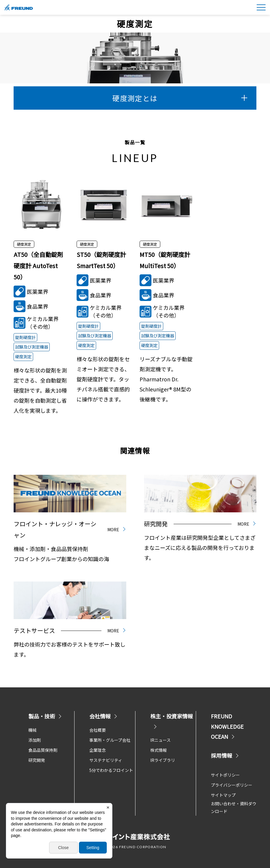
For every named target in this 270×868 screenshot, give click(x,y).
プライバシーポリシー (232, 785)
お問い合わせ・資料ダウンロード (234, 808)
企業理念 (98, 750)
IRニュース (160, 740)
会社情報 (104, 716)
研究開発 (37, 760)
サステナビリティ (106, 760)
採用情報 (225, 755)
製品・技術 (45, 716)
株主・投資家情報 (172, 720)
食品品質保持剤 (43, 750)
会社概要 (98, 730)
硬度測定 (23, 357)
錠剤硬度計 (25, 337)
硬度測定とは (180, 98)
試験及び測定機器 (32, 347)
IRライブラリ (163, 760)
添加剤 (35, 740)
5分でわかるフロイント (111, 770)
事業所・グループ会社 (110, 740)
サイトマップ (223, 795)
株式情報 (159, 750)
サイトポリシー (225, 775)
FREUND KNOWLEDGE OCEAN (227, 726)
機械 (33, 730)
